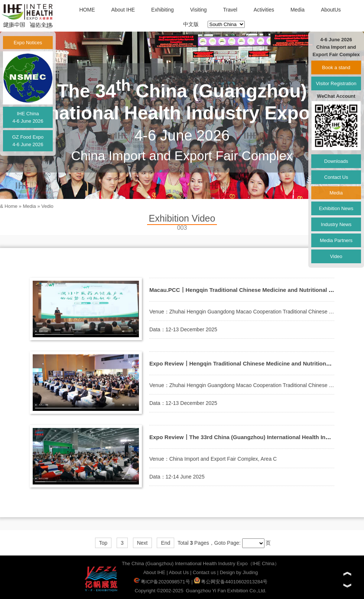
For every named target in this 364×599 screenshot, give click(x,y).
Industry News (336, 224)
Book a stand (336, 67)
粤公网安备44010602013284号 (231, 582)
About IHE (123, 10)
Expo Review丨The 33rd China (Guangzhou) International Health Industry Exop (253, 437)
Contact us (204, 572)
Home (11, 206)
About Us (179, 572)
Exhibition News (336, 208)
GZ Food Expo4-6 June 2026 (28, 141)
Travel (230, 10)
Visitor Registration (336, 83)
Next (142, 543)
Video (336, 256)
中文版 (191, 24)
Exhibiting (162, 10)
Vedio (47, 206)
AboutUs (331, 10)
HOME (87, 10)
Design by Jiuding (239, 572)
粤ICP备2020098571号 (162, 582)
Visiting (199, 10)
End (165, 543)
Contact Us (336, 177)
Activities (264, 10)
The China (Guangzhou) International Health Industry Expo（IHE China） (201, 563)
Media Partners (336, 240)
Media (298, 10)
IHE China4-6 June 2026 (28, 117)
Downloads (336, 161)
